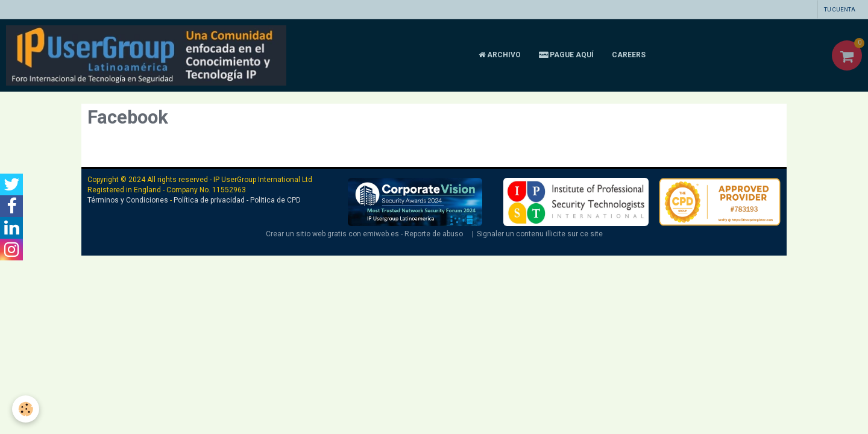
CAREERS (629, 55)
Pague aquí (566, 55)
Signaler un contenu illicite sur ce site (540, 234)
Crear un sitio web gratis (306, 234)
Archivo (500, 55)
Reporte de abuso (434, 234)
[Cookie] (26, 409)
